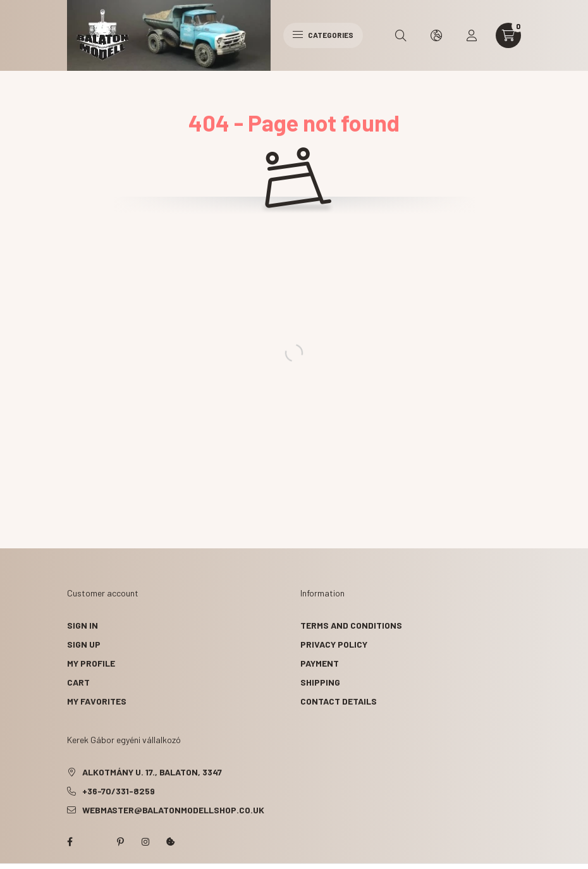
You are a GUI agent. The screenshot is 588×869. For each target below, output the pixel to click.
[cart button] (508, 35)
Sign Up (84, 644)
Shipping (320, 682)
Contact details (339, 701)
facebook (70, 842)
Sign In (83, 625)
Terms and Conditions (351, 625)
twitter (95, 842)
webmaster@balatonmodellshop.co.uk (173, 810)
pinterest (120, 842)
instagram (145, 842)
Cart (78, 682)
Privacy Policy (334, 644)
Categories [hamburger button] (323, 35)
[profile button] (472, 35)
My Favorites (97, 701)
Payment (320, 663)
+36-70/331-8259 (119, 791)
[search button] (401, 35)
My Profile (91, 663)
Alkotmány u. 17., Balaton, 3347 (152, 772)
